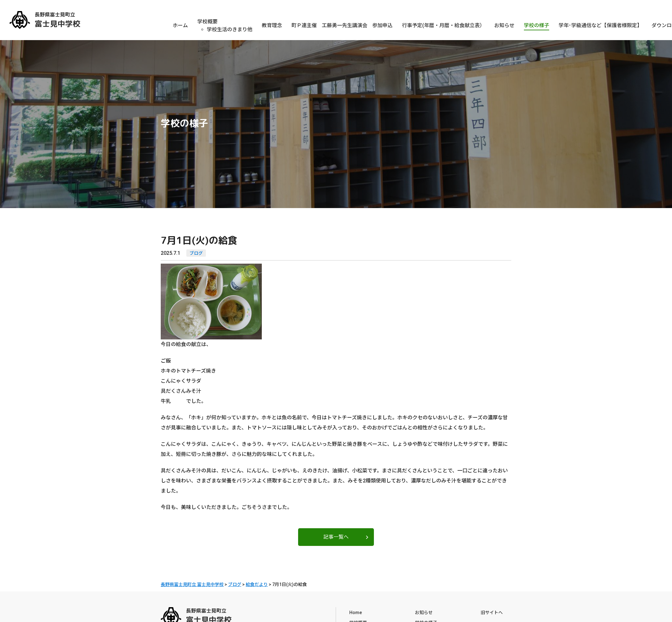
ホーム (180, 25)
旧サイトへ (492, 611)
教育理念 (272, 25)
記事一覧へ (336, 537)
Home (356, 611)
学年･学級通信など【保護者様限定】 (600, 25)
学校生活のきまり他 (230, 30)
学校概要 (207, 22)
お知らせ (504, 25)
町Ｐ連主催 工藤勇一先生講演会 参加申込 (342, 25)
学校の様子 (537, 25)
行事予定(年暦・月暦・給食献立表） (443, 25)
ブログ (196, 253)
